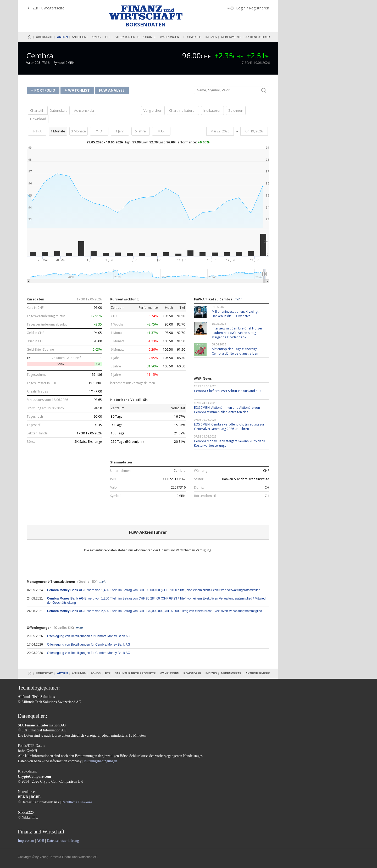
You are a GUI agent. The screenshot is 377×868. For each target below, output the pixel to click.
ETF (108, 37)
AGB (40, 841)
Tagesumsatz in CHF (42, 383)
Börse (31, 442)
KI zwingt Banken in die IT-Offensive (235, 314)
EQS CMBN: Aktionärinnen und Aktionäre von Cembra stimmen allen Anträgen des (227, 410)
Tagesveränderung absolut (47, 324)
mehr (238, 299)
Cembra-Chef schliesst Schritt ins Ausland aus (228, 391)
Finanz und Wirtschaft (146, 13)
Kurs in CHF (35, 308)
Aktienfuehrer (258, 37)
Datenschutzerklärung (63, 841)
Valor (114, 488)
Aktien (62, 37)
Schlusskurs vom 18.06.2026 (47, 400)
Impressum (26, 841)
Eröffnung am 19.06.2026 (45, 408)
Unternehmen (120, 471)
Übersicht (45, 37)
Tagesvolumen (38, 375)
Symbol (116, 496)
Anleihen (79, 37)
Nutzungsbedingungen (101, 761)
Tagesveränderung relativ (46, 316)
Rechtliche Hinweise (77, 802)
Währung (201, 471)
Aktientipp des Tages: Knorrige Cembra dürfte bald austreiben (235, 351)
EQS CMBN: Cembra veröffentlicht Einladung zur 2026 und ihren (229, 427)
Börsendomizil (205, 496)
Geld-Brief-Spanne (40, 350)
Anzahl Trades (37, 391)
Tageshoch (35, 417)
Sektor (199, 479)
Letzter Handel (38, 433)
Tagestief (34, 425)
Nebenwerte (231, 37)
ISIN (113, 479)
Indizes (211, 37)
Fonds (96, 37)
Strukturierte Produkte (135, 37)
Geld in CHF (35, 333)
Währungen (170, 37)
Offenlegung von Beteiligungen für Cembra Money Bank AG (89, 636)
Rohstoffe (192, 37)
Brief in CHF (35, 341)
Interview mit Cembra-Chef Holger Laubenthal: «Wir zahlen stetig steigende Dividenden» (237, 333)
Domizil (200, 488)
